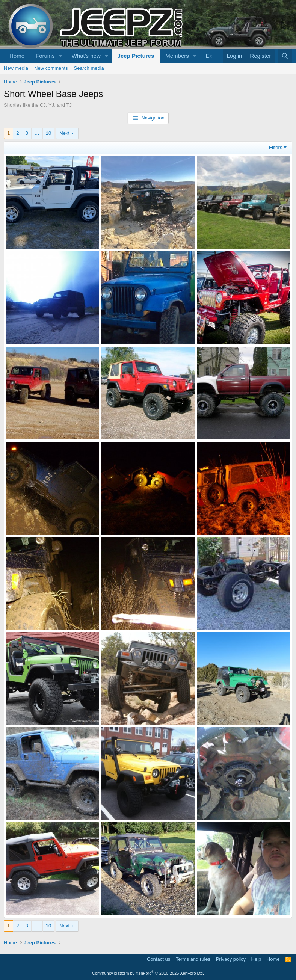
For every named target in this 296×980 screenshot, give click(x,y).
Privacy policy (231, 959)
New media (16, 68)
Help (256, 959)
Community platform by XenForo (148, 973)
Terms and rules (193, 959)
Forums (45, 56)
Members (177, 56)
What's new (86, 56)
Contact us (159, 959)
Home (17, 56)
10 (48, 133)
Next (64, 133)
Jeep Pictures (136, 56)
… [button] (37, 133)
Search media (89, 68)
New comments (51, 68)
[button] (61, 56)
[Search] (285, 56)
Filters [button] (276, 147)
